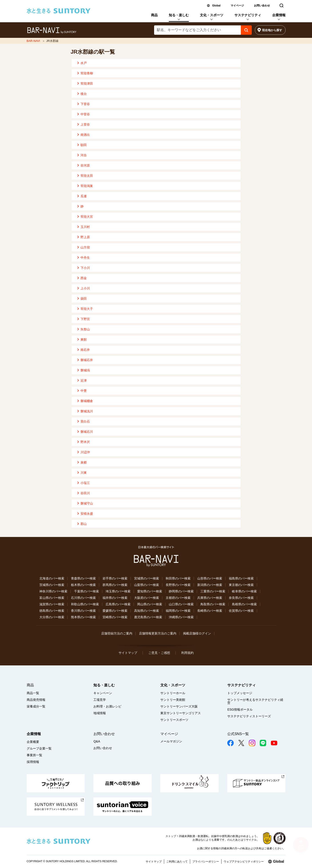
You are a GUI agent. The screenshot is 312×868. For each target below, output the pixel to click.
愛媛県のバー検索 (115, 611)
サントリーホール (173, 693)
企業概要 (33, 742)
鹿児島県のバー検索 (148, 617)
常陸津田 (87, 83)
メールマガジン (171, 741)
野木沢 (85, 442)
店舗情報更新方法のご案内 (158, 633)
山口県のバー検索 (181, 604)
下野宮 (85, 319)
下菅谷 (85, 104)
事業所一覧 (34, 755)
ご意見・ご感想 (159, 653)
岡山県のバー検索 (150, 604)
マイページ (237, 6)
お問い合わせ (262, 6)
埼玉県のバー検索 (118, 591)
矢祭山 (85, 329)
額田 (84, 145)
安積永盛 (87, 514)
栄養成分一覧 (36, 706)
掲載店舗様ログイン (197, 633)
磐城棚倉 (87, 401)
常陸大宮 (87, 217)
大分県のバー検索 (52, 617)
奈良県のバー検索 (241, 598)
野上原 (85, 237)
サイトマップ (128, 653)
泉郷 (84, 462)
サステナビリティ (248, 15)
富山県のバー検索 (52, 598)
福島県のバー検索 (241, 578)
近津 (84, 380)
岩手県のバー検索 (115, 578)
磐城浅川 (87, 411)
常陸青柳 (87, 73)
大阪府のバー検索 (147, 598)
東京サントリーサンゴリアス (181, 713)
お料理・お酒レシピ (107, 706)
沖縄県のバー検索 (181, 617)
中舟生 (85, 258)
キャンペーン (103, 693)
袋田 (84, 299)
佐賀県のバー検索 (241, 611)
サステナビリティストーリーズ (249, 716)
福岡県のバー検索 (178, 611)
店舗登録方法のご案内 (117, 633)
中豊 (84, 391)
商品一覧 (33, 693)
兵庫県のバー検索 (210, 598)
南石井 (85, 350)
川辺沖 (85, 452)
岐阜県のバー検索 (244, 591)
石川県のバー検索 (83, 598)
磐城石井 (87, 360)
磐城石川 (87, 432)
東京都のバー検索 (241, 585)
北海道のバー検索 (52, 578)
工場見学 (100, 700)
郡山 (84, 524)
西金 (84, 278)
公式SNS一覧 (238, 734)
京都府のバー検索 (178, 598)
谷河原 (85, 165)
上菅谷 (85, 124)
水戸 (84, 63)
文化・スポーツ (212, 15)
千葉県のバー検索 (87, 591)
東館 (84, 339)
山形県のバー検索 (210, 578)
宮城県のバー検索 (147, 578)
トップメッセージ (240, 693)
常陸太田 (87, 176)
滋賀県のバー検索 (52, 604)
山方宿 (85, 247)
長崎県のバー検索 (210, 611)
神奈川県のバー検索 (53, 591)
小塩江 (85, 483)
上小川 (85, 288)
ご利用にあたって (177, 862)
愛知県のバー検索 (150, 591)
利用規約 (187, 653)
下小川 (85, 268)
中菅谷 (85, 114)
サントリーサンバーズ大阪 (179, 706)
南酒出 (85, 135)
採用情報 (33, 762)
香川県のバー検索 (83, 611)
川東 (84, 473)
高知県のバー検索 (147, 611)
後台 (84, 94)
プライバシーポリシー (206, 862)
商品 (154, 15)
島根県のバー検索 (244, 604)
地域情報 (100, 713)
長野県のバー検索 (178, 585)
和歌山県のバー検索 (85, 604)
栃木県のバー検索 (83, 585)
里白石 (85, 421)
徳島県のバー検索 (52, 611)
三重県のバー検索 (213, 591)
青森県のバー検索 (83, 578)
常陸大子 (87, 309)
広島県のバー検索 (118, 604)
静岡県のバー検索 (181, 591)
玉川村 (85, 227)
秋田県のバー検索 (178, 578)
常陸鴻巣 (87, 186)
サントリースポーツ (174, 720)
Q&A (97, 741)
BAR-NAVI (33, 41)
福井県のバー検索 (115, 598)
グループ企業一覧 (39, 748)
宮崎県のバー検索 (115, 617)
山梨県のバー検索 (147, 585)
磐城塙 (85, 370)
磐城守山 (87, 503)
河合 (84, 155)
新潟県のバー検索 (210, 585)
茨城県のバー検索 (52, 585)
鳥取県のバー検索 (213, 604)
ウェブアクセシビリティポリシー (244, 862)
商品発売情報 (36, 700)
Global (216, 6)
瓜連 (84, 196)
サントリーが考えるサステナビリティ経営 (255, 701)
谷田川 (85, 493)
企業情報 (279, 15)
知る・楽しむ (179, 15)
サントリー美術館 (173, 700)
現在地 (272, 30)
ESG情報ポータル (240, 709)
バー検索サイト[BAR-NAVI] (52, 30)
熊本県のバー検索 (83, 617)
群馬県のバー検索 (115, 585)
